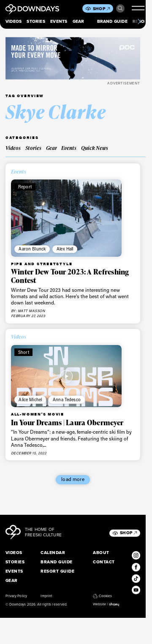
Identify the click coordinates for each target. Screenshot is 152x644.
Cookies (102, 596)
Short (24, 352)
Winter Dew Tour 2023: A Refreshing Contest (70, 276)
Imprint (46, 596)
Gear (79, 21)
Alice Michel (30, 399)
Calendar (53, 553)
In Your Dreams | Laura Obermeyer (67, 423)
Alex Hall (65, 249)
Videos (14, 21)
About (101, 553)
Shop (101, 9)
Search (120, 8)
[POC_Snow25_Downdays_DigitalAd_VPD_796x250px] (73, 58)
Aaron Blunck (32, 249)
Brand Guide (112, 21)
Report (25, 187)
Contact (104, 562)
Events (59, 21)
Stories (36, 21)
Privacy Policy (16, 596)
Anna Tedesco (67, 399)
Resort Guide (57, 571)
